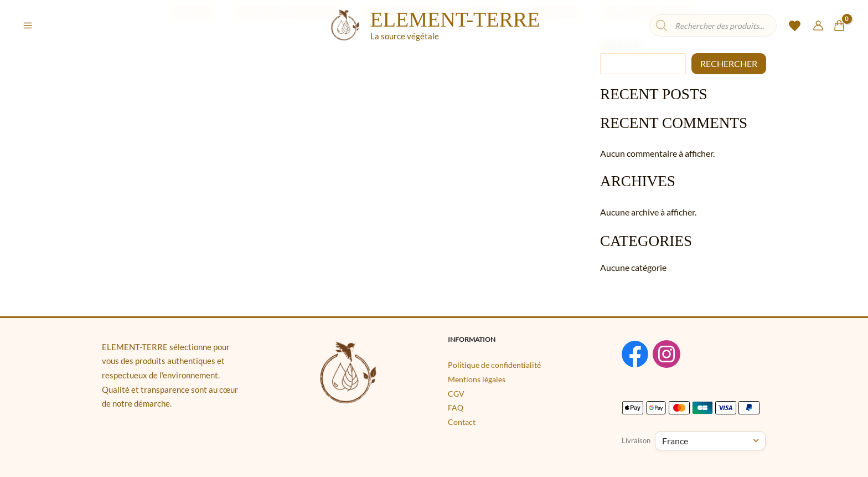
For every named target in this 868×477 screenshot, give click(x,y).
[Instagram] (676, 356)
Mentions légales (477, 381)
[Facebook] (635, 356)
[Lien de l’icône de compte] (818, 25)
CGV (456, 395)
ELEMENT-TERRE (455, 19)
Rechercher (729, 63)
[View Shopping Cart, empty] (839, 26)
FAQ (456, 410)
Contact (462, 424)
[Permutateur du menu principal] (28, 25)
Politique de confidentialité (494, 367)
